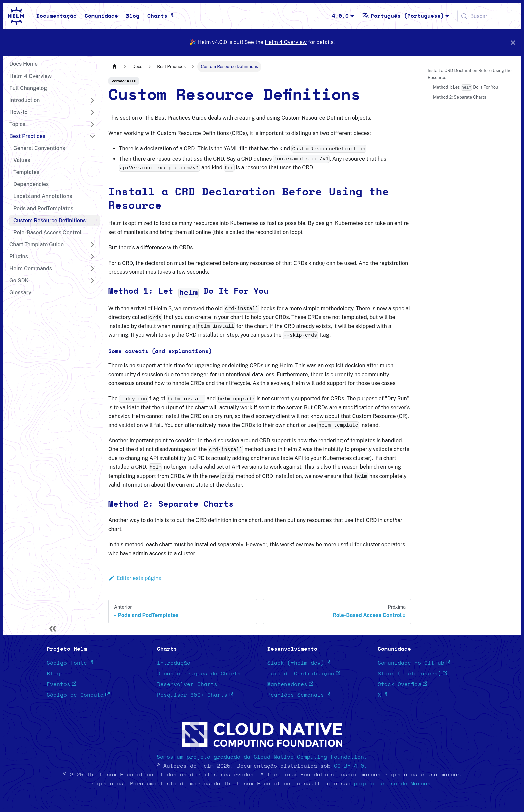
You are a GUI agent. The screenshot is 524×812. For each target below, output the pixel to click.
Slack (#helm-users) (412, 674)
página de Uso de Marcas (392, 784)
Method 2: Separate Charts (460, 97)
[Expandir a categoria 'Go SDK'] (92, 281)
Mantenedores (290, 684)
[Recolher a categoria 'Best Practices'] (92, 136)
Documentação (56, 16)
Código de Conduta (78, 695)
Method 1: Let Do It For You (466, 87)
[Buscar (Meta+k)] (485, 16)
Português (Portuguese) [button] (403, 16)
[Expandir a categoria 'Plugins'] (92, 257)
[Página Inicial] (115, 67)
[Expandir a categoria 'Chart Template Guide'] (92, 245)
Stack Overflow (402, 684)
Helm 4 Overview (286, 42)
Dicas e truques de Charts (199, 674)
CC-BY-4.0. (351, 766)
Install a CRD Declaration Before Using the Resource (470, 74)
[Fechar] (513, 43)
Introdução (174, 663)
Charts (160, 16)
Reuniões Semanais (299, 695)
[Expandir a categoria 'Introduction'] (92, 100)
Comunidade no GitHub (414, 663)
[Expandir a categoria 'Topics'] (92, 124)
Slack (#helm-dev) (299, 663)
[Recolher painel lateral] (53, 628)
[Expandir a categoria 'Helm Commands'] (92, 269)
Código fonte (70, 663)
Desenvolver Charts (187, 684)
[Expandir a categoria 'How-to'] (92, 112)
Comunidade (101, 16)
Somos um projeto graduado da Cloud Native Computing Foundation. (262, 757)
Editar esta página (135, 578)
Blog (133, 16)
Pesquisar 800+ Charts (195, 695)
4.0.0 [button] (340, 16)
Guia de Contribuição (304, 674)
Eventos (61, 684)
